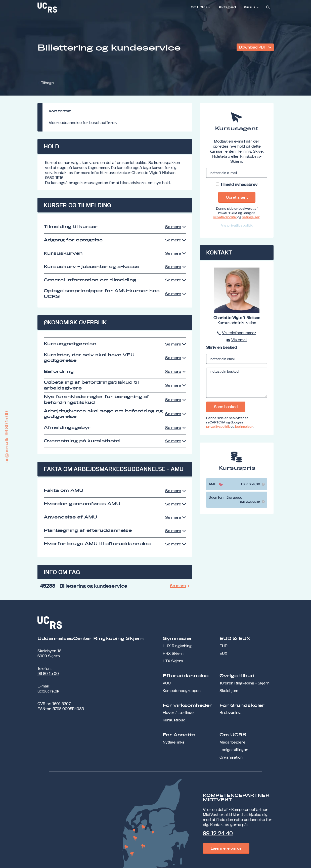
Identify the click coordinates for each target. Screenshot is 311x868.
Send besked (226, 407)
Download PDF (253, 47)
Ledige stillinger (234, 750)
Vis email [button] (239, 340)
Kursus (250, 7)
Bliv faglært (227, 7)
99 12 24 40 (218, 833)
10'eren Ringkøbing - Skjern (245, 683)
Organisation (231, 757)
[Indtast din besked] (237, 383)
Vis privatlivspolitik (237, 225)
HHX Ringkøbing (177, 646)
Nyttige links (174, 742)
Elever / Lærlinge (178, 712)
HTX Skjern (173, 661)
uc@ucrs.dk (48, 691)
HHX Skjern (173, 653)
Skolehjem (229, 691)
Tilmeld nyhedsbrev (239, 184)
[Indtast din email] (237, 359)
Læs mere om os (226, 848)
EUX (223, 653)
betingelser (251, 217)
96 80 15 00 (48, 674)
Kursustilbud (174, 720)
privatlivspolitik (225, 217)
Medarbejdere (232, 742)
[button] (263, 484)
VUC (167, 683)
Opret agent (237, 197)
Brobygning (230, 712)
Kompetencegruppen (182, 691)
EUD (224, 646)
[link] (64, 8)
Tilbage (47, 83)
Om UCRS (199, 7)
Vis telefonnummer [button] (239, 333)
